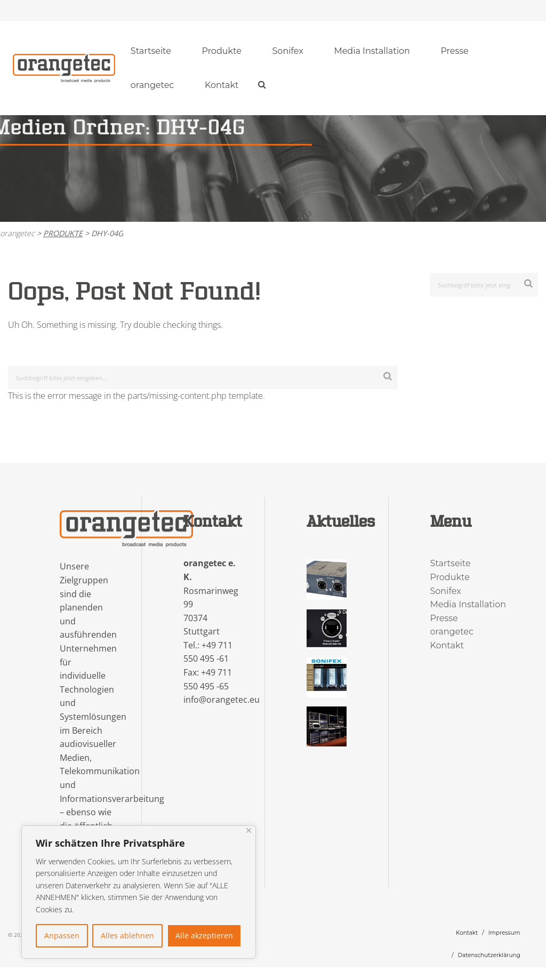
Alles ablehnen (127, 935)
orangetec (152, 85)
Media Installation (372, 51)
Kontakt (222, 85)
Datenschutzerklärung (489, 955)
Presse (454, 51)
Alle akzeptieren (204, 935)
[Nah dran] (249, 830)
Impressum (504, 933)
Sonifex (288, 51)
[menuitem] (151, 51)
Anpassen (62, 935)
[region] (139, 892)
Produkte (222, 51)
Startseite (151, 51)
